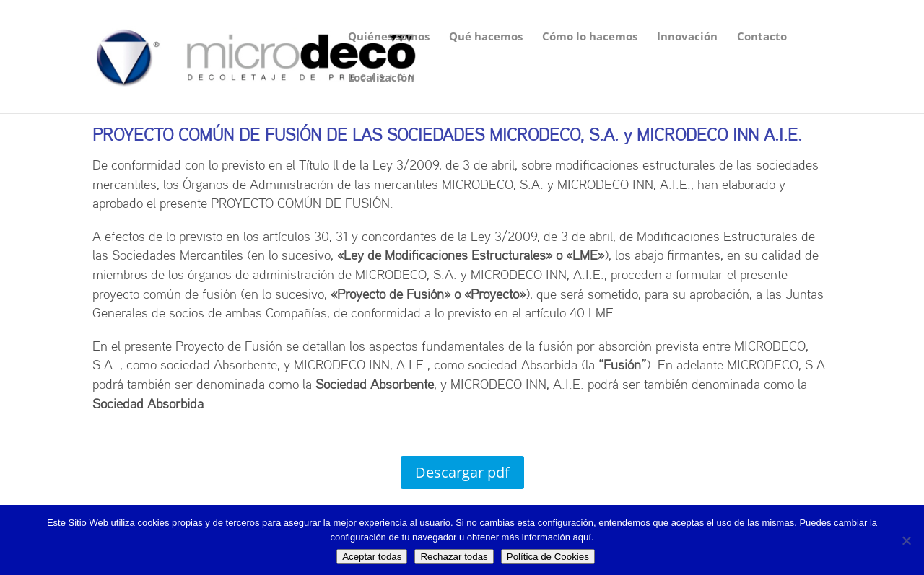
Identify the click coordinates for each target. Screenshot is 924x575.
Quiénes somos (389, 37)
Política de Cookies (548, 557)
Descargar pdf (462, 472)
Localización (381, 78)
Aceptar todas (372, 557)
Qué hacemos (486, 37)
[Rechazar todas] (906, 540)
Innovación (687, 37)
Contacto (762, 37)
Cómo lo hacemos (590, 37)
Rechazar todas (454, 557)
